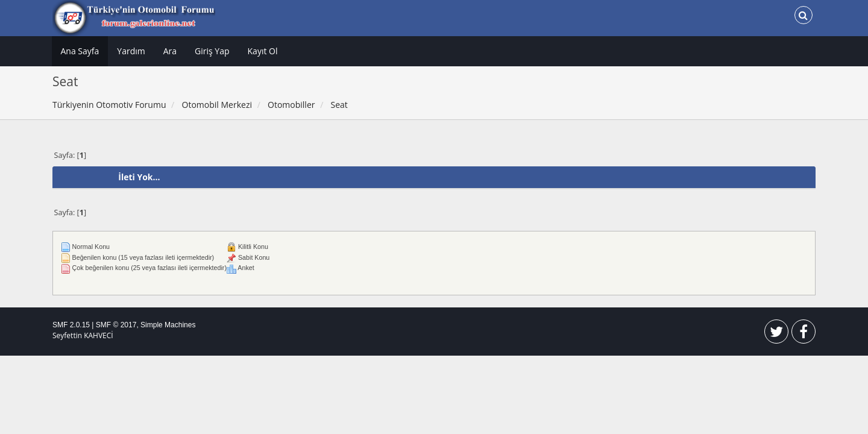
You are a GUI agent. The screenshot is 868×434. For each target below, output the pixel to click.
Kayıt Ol (263, 51)
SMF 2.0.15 (71, 325)
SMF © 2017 (116, 325)
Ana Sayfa (80, 51)
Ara (170, 51)
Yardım (131, 51)
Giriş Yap (212, 51)
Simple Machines (168, 325)
